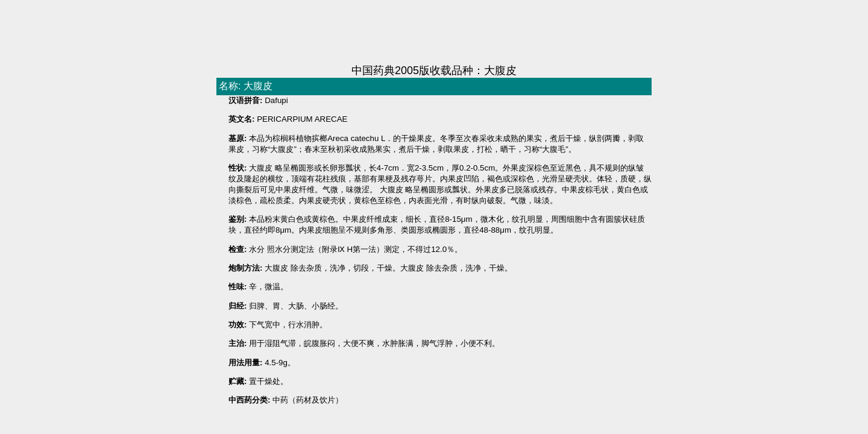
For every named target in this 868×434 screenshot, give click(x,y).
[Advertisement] (434, 33)
